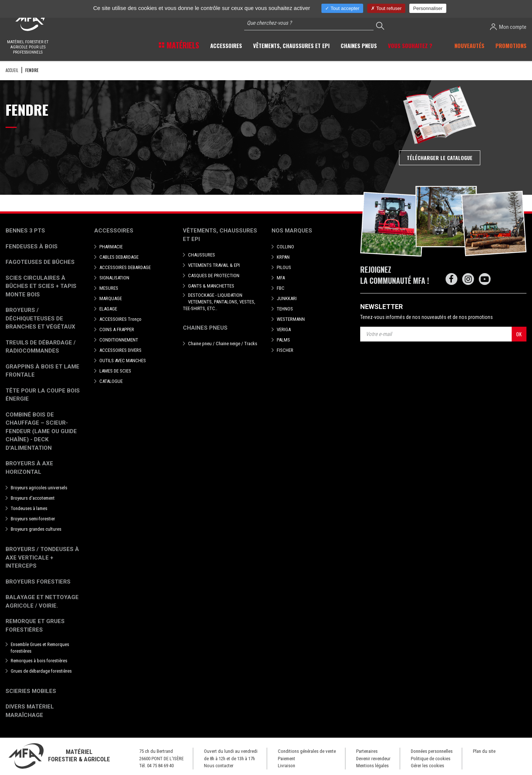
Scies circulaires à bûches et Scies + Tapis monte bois (41, 286)
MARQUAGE (111, 298)
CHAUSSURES (202, 255)
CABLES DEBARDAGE (119, 257)
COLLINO (285, 247)
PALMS (283, 340)
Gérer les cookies (427, 766)
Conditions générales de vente (307, 751)
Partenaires (367, 751)
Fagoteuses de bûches (40, 262)
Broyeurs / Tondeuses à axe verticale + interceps (42, 558)
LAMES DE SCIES (115, 371)
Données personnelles (432, 751)
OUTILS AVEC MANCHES (123, 361)
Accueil (12, 70)
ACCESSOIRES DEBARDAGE (125, 267)
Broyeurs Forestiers (38, 582)
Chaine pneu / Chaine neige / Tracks (223, 344)
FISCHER (285, 350)
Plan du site (484, 751)
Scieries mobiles (31, 691)
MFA (281, 278)
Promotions (511, 45)
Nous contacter (219, 766)
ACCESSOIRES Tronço (120, 319)
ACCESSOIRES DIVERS (120, 350)
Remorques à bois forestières (39, 661)
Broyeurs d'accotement (33, 498)
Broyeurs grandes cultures (36, 529)
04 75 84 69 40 (160, 766)
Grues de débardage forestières (41, 671)
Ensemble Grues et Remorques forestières (40, 648)
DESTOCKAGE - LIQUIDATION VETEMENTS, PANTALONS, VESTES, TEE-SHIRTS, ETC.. (219, 302)
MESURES (109, 288)
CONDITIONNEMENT (119, 340)
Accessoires (114, 231)
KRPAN (283, 257)
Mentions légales (372, 766)
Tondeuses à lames (29, 508)
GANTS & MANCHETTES (211, 286)
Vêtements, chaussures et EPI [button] (291, 45)
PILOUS (284, 267)
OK (519, 334)
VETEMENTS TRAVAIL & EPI (214, 265)
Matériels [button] (182, 45)
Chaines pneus (205, 328)
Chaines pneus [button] (359, 45)
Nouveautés (469, 45)
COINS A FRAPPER (117, 329)
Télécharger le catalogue (440, 158)
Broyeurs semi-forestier (33, 519)
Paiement (287, 759)
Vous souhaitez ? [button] (410, 45)
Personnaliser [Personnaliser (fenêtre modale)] (428, 8)
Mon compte (508, 27)
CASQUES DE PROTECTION (214, 276)
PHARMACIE (111, 247)
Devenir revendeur (373, 759)
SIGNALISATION (114, 278)
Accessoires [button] (226, 45)
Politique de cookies (431, 759)
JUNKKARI (287, 298)
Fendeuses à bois (32, 247)
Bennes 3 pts (25, 231)
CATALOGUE (111, 381)
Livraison (287, 766)
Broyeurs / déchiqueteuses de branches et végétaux (40, 318)
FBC (281, 288)
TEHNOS (285, 309)
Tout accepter (342, 8)
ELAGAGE (108, 309)
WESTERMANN (291, 319)
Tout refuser (386, 8)
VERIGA (284, 329)
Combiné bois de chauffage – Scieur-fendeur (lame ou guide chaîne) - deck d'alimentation (41, 431)
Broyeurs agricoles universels (39, 488)
